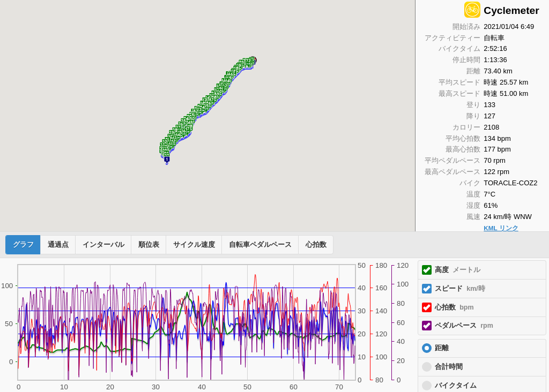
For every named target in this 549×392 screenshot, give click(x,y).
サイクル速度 (194, 245)
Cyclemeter (511, 10)
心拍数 (316, 245)
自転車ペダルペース (260, 245)
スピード (460, 289)
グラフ (23, 245)
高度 (458, 270)
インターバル (103, 245)
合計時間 (449, 367)
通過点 (58, 245)
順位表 (149, 245)
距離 (442, 348)
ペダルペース (464, 326)
